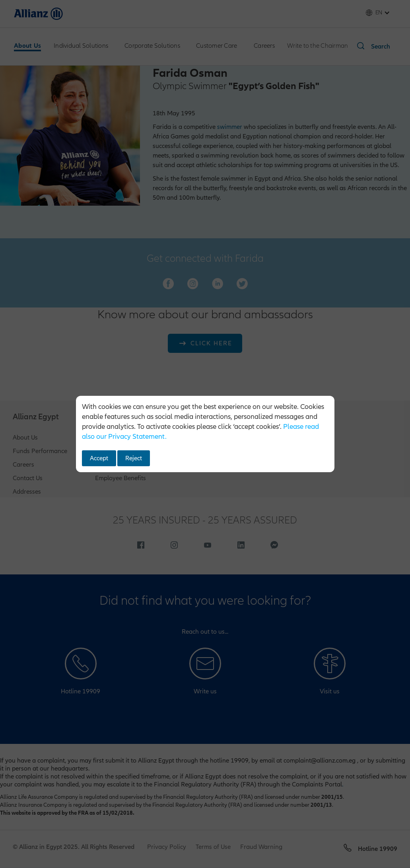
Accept (99, 458)
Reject (134, 458)
